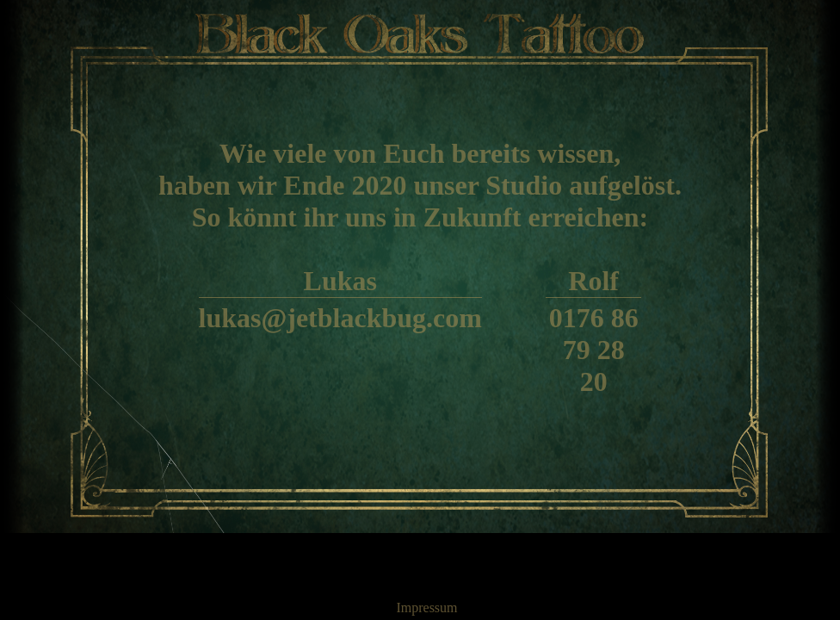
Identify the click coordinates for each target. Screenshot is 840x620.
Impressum (426, 608)
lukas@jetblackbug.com (340, 318)
